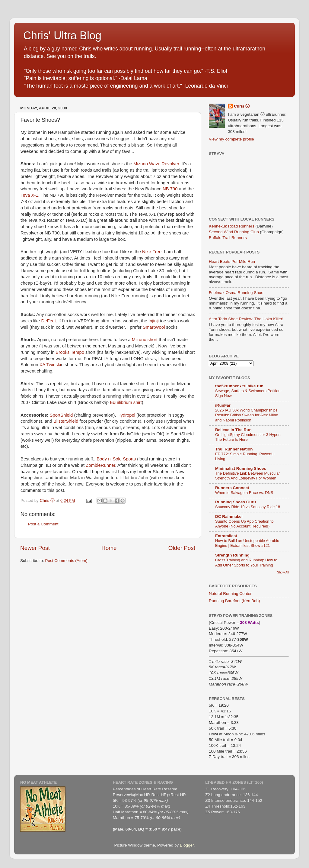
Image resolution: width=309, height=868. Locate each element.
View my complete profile (231, 139)
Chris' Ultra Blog (62, 35)
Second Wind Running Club (234, 232)
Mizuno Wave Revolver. (157, 164)
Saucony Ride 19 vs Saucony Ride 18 (248, 507)
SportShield (62, 415)
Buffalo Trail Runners (228, 238)
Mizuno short (145, 340)
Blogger (187, 845)
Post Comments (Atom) (66, 561)
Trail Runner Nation (234, 449)
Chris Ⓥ (242, 106)
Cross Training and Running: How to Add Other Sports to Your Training (246, 563)
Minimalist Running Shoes (241, 468)
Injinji (154, 321)
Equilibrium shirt (126, 402)
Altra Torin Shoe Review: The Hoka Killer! (246, 319)
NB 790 (171, 189)
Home (109, 548)
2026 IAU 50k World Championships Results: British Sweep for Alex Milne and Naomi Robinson (247, 415)
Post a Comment (43, 524)
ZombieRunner (100, 465)
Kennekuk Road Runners (232, 226)
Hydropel (126, 415)
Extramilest (226, 536)
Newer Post (35, 548)
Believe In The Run (233, 430)
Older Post (182, 548)
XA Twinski (50, 365)
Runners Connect (232, 488)
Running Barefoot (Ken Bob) (234, 601)
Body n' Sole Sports (116, 459)
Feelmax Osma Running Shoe (236, 293)
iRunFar (223, 405)
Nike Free (152, 252)
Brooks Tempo (70, 352)
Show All (283, 572)
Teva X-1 (29, 195)
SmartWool (154, 327)
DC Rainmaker (229, 516)
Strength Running (232, 555)
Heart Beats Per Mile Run (232, 261)
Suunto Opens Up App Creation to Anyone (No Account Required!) (244, 524)
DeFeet (48, 321)
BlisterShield (67, 421)
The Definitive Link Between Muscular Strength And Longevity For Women (247, 476)
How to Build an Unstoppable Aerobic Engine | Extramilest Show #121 (247, 543)
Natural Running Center (230, 594)
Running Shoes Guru (236, 502)
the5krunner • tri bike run (239, 386)
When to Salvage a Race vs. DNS (244, 493)
